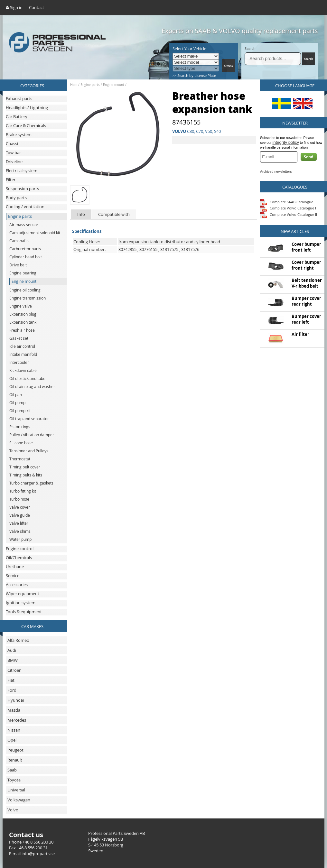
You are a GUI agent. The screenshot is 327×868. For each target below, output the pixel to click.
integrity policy (286, 142)
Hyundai (16, 700)
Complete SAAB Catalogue (291, 202)
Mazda (14, 710)
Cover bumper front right (306, 265)
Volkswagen (19, 800)
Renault (15, 760)
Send (309, 157)
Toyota (14, 780)
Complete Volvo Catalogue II (289, 214)
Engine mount (114, 85)
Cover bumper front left (306, 247)
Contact (37, 7)
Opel (12, 740)
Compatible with (114, 214)
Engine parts (90, 85)
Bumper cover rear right (306, 301)
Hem (74, 85)
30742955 (127, 249)
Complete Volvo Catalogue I (288, 208)
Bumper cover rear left (306, 319)
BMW (13, 660)
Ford (12, 690)
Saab (12, 770)
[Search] (273, 59)
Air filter (300, 334)
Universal (16, 790)
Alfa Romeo (18, 640)
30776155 (148, 249)
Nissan (14, 730)
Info (81, 214)
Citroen (14, 670)
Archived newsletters (276, 171)
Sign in (14, 7)
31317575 (169, 249)
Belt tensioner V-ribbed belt (307, 283)
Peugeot (15, 750)
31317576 (190, 249)
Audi (12, 650)
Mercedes (17, 720)
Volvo (13, 810)
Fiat (11, 680)
